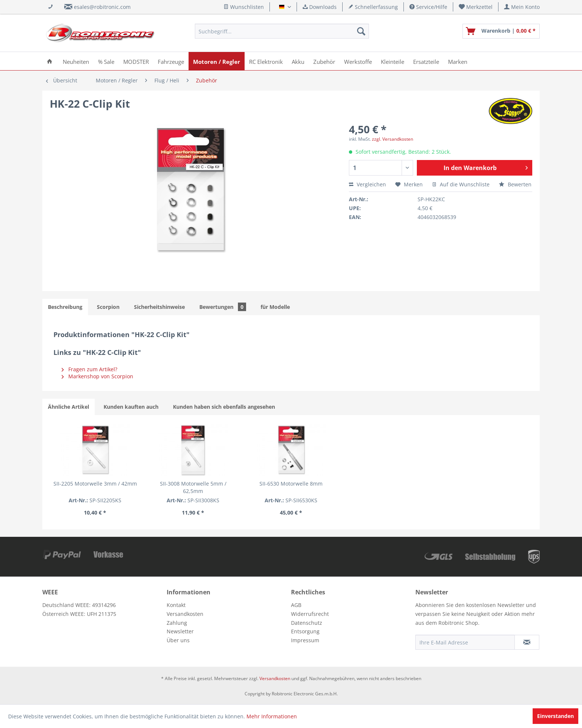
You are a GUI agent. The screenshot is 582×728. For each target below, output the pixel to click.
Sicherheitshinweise (159, 307)
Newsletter (180, 631)
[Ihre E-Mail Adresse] (465, 642)
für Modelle (275, 307)
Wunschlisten (244, 7)
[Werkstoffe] (358, 61)
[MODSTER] (136, 61)
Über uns (178, 640)
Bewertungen (223, 307)
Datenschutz (307, 623)
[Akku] (298, 61)
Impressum (305, 640)
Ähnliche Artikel (68, 407)
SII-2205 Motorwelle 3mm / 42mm (95, 484)
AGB (296, 605)
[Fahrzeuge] (171, 61)
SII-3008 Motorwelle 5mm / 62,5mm (193, 487)
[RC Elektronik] (266, 61)
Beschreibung (65, 307)
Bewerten (515, 184)
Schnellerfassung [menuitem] (373, 7)
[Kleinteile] (393, 61)
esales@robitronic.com (102, 7)
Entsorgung (305, 631)
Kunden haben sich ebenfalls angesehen (224, 407)
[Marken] (458, 61)
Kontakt (176, 605)
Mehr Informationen (272, 716)
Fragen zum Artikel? (89, 369)
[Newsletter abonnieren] (527, 642)
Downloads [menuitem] (320, 7)
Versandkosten (185, 614)
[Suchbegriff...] (282, 31)
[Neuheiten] (76, 61)
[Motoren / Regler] (217, 61)
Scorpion (108, 307)
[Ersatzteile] (426, 61)
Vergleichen (367, 184)
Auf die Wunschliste (461, 184)
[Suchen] (361, 31)
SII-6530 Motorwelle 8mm (291, 484)
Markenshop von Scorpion (97, 376)
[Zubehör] (324, 61)
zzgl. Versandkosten (393, 139)
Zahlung (177, 623)
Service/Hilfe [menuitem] (428, 7)
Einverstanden (555, 716)
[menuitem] (476, 7)
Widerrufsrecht (310, 614)
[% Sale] (106, 61)
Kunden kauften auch (131, 407)
